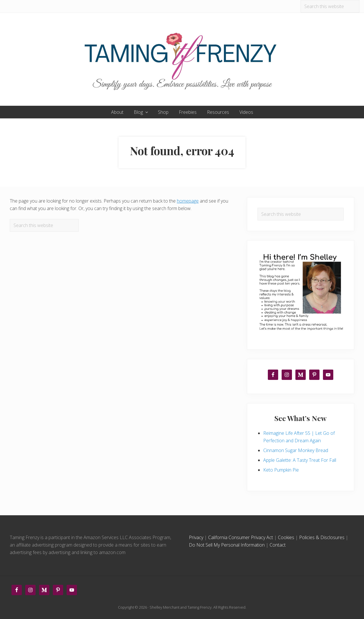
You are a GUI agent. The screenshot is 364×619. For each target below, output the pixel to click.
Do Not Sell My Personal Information (227, 545)
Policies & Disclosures (322, 537)
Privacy (196, 537)
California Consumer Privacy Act (241, 537)
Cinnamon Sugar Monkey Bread (296, 450)
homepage (188, 201)
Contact (278, 545)
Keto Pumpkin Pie (281, 470)
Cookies (286, 537)
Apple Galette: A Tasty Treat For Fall (300, 460)
